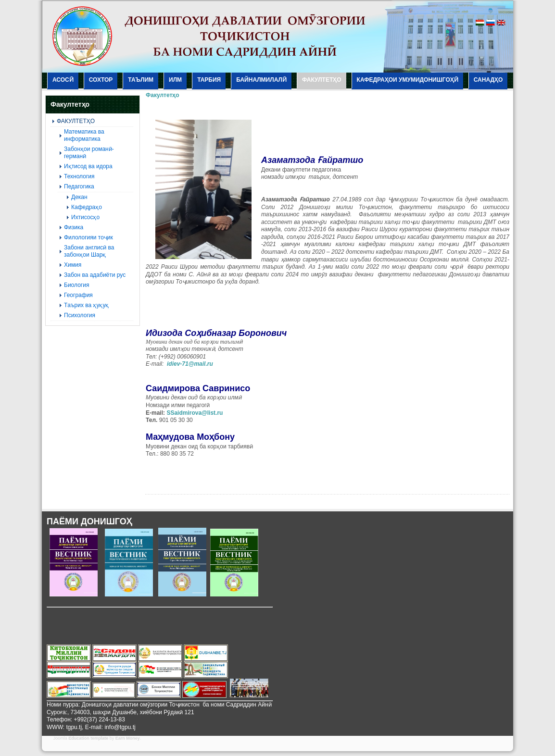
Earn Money (128, 738)
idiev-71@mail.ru (190, 364)
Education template (88, 738)
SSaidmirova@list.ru (195, 413)
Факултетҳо (163, 95)
